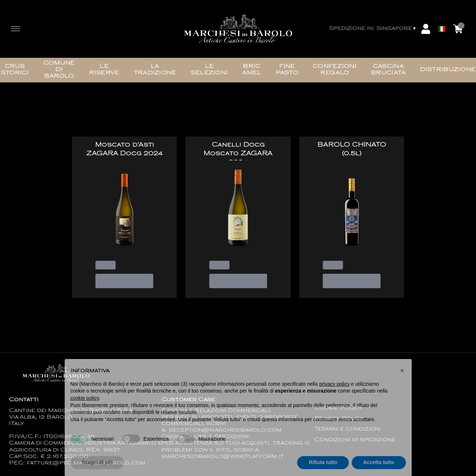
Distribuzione (448, 70)
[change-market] (373, 29)
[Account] (426, 29)
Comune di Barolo (59, 70)
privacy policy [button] (334, 395)
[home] (238, 29)
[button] (402, 381)
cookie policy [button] (85, 409)
